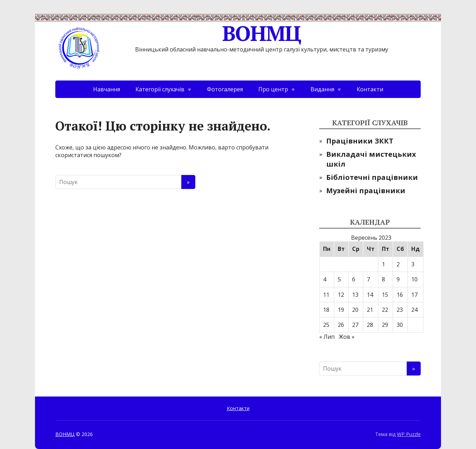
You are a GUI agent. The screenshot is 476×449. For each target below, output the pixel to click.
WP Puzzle (409, 434)
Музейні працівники (366, 191)
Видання (322, 89)
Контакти (370, 89)
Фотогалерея (225, 89)
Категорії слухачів (160, 89)
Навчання (107, 89)
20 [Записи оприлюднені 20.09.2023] (355, 310)
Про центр (273, 89)
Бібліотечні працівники (372, 177)
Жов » (347, 337)
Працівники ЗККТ (360, 141)
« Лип (327, 337)
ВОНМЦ (178, 33)
